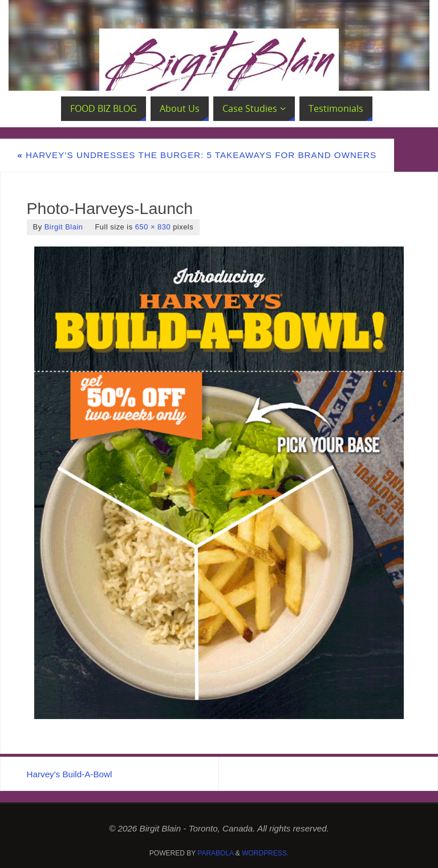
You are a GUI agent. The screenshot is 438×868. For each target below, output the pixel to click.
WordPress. (265, 853)
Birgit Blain (64, 227)
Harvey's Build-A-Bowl (70, 774)
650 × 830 (153, 227)
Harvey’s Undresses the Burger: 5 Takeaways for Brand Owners (197, 155)
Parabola (215, 853)
